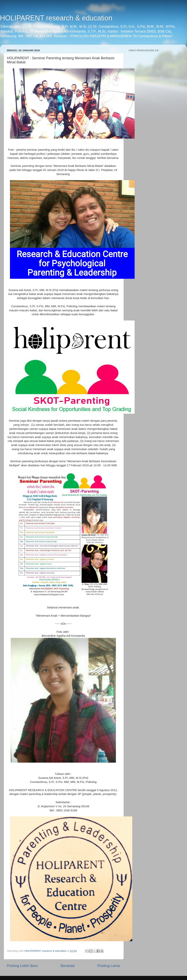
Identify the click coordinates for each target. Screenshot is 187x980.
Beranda (67, 966)
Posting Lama (108, 966)
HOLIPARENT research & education (56, 18)
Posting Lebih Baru (22, 966)
